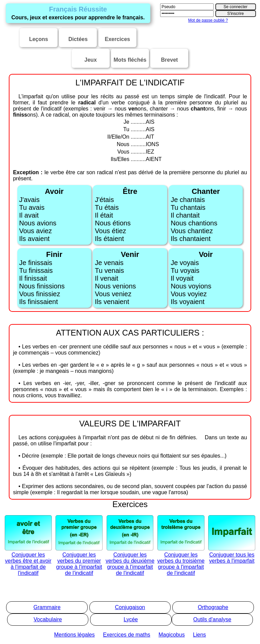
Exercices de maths (127, 635)
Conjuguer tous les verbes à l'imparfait (232, 555)
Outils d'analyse (212, 619)
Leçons (39, 39)
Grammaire (47, 607)
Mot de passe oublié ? (208, 20)
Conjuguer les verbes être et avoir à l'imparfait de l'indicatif (28, 561)
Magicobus (171, 635)
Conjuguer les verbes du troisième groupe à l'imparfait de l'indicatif (181, 561)
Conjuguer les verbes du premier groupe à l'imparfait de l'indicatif (79, 561)
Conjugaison (130, 607)
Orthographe (213, 607)
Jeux (90, 60)
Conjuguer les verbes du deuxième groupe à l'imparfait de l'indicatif (130, 561)
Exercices (117, 39)
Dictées (78, 39)
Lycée (131, 619)
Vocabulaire (48, 619)
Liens (199, 635)
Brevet (170, 60)
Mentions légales (74, 635)
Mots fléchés (130, 60)
